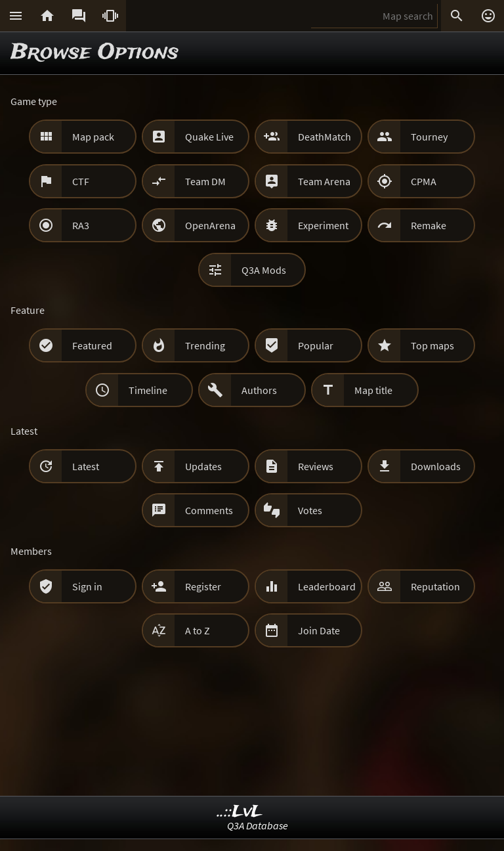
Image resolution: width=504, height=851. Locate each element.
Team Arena (324, 181)
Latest (86, 466)
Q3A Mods (264, 270)
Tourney (429, 137)
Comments (209, 510)
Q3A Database (258, 825)
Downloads (436, 466)
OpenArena (210, 225)
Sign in (87, 586)
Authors (259, 390)
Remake (429, 225)
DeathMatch (325, 137)
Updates (203, 466)
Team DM (205, 181)
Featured (92, 345)
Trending (205, 345)
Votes (310, 510)
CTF (81, 181)
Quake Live (209, 137)
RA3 (81, 225)
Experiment (323, 225)
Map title (373, 390)
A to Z (198, 630)
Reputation (435, 586)
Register (203, 586)
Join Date (319, 630)
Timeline (148, 390)
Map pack (93, 137)
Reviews (316, 466)
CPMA (424, 181)
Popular (316, 345)
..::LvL (240, 812)
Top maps (432, 345)
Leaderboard (327, 586)
